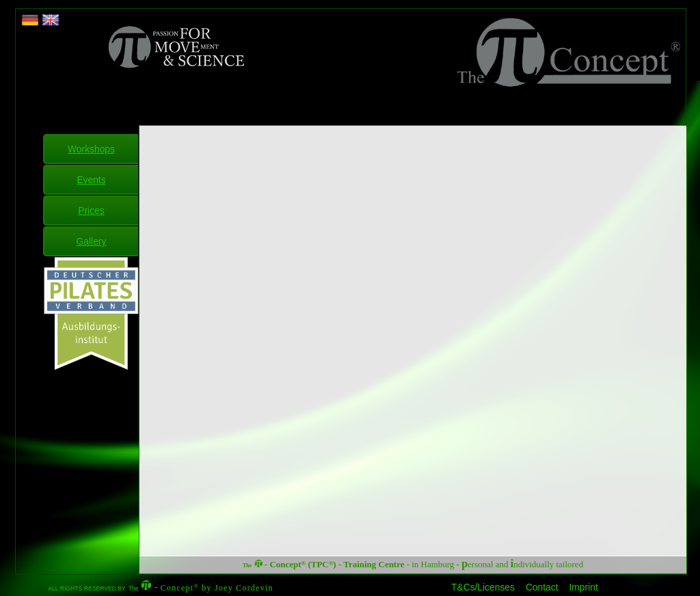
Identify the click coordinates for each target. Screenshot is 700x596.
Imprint (584, 587)
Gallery (92, 241)
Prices (91, 211)
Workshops (91, 149)
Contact (542, 587)
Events (91, 180)
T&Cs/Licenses (483, 587)
